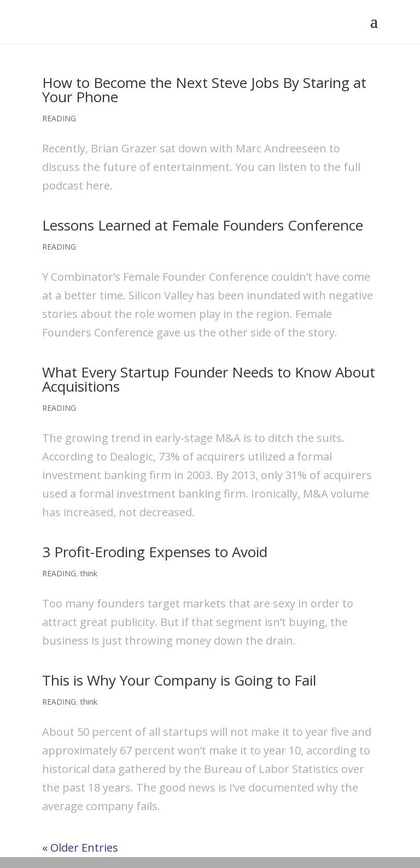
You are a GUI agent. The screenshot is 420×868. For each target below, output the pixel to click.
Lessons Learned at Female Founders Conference (203, 225)
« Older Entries (80, 848)
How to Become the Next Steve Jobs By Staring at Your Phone (204, 90)
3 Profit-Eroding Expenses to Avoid (155, 552)
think (89, 573)
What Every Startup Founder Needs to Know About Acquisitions (209, 379)
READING (59, 118)
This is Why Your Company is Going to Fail (179, 680)
